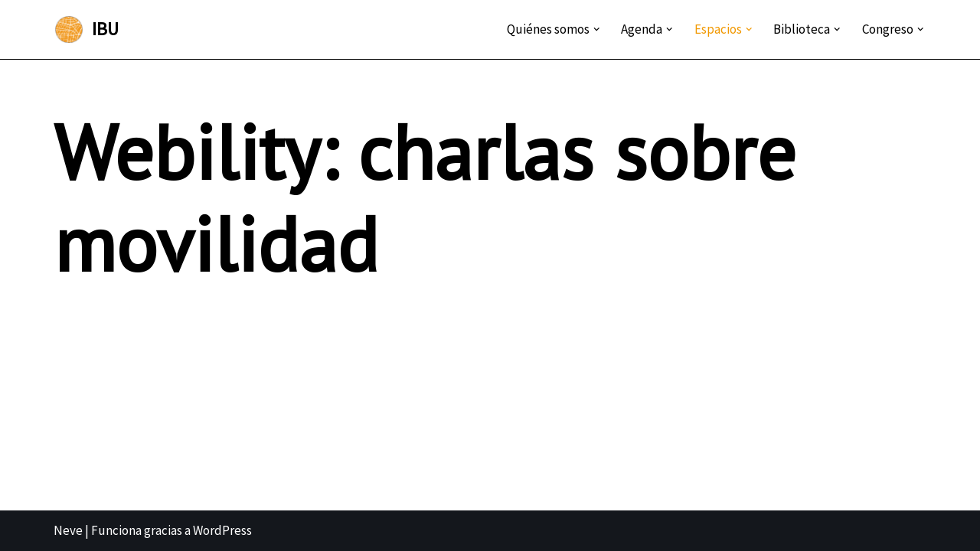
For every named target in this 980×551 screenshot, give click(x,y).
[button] (597, 29)
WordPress (222, 530)
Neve (68, 530)
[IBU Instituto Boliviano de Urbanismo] (86, 29)
